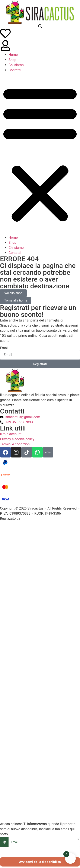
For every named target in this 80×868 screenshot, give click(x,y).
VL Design (29, 519)
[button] (40, 154)
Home (13, 55)
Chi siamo (16, 65)
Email (4, 348)
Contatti (15, 70)
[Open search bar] (40, 26)
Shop (12, 60)
